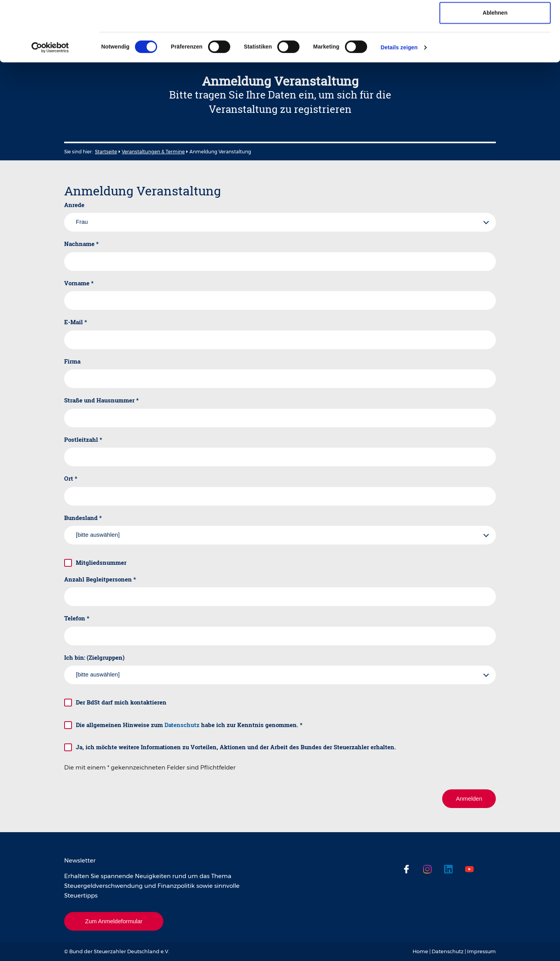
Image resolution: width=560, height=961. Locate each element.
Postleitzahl (83, 439)
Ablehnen (495, 69)
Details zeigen (399, 104)
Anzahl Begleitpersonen (100, 579)
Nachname (81, 244)
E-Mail (76, 322)
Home (420, 951)
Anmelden (469, 798)
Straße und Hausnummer (101, 400)
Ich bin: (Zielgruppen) (94, 657)
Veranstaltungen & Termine (153, 152)
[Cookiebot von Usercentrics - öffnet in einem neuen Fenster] (50, 104)
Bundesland (83, 518)
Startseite (106, 152)
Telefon (77, 618)
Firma (72, 361)
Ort (71, 478)
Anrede (74, 205)
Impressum (481, 951)
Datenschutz (182, 725)
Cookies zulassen (495, 20)
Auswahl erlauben (495, 45)
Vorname (79, 283)
